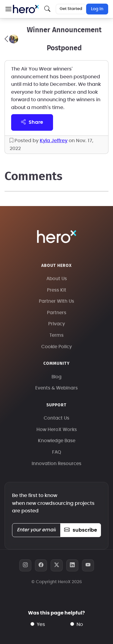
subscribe (81, 530)
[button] (8, 9)
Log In (97, 9)
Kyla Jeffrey (54, 141)
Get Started (71, 9)
